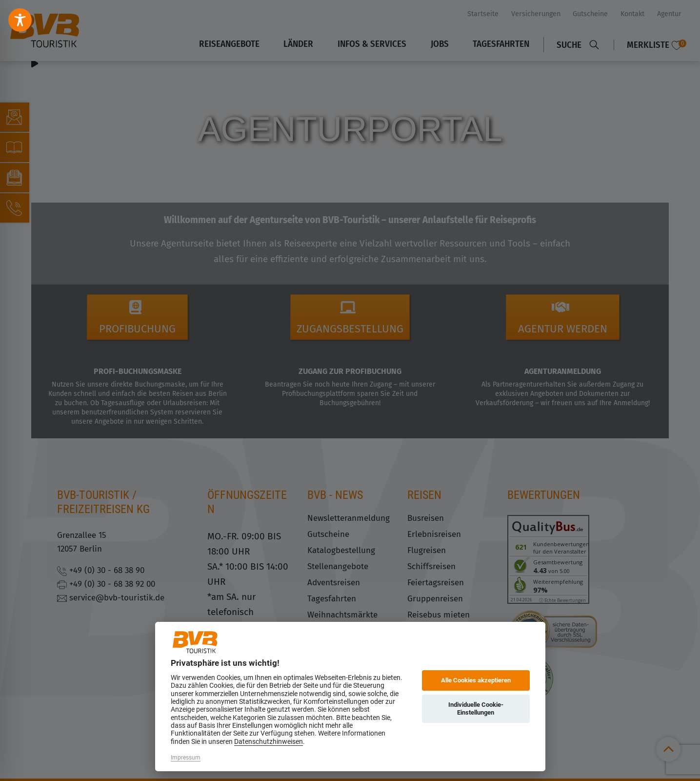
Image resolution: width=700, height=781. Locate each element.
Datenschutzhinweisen (269, 741)
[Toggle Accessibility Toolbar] (20, 20)
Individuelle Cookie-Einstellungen (476, 709)
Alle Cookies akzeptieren (476, 680)
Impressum (186, 758)
